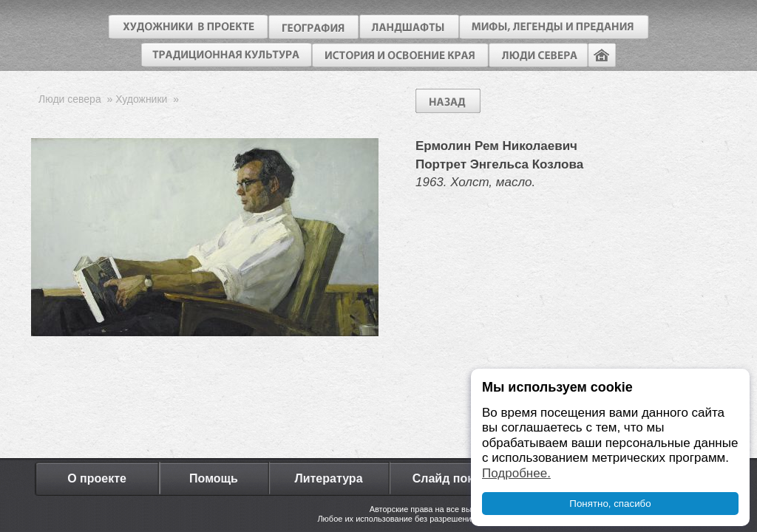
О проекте (97, 478)
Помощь (214, 478)
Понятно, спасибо (610, 504)
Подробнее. (516, 473)
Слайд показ (449, 478)
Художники (141, 99)
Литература (328, 478)
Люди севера (70, 99)
